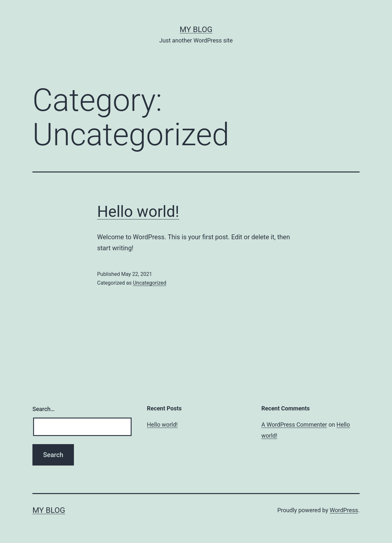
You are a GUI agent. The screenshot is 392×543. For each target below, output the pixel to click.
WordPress (344, 510)
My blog (196, 30)
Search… (44, 409)
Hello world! (138, 212)
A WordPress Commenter (294, 425)
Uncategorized (150, 283)
